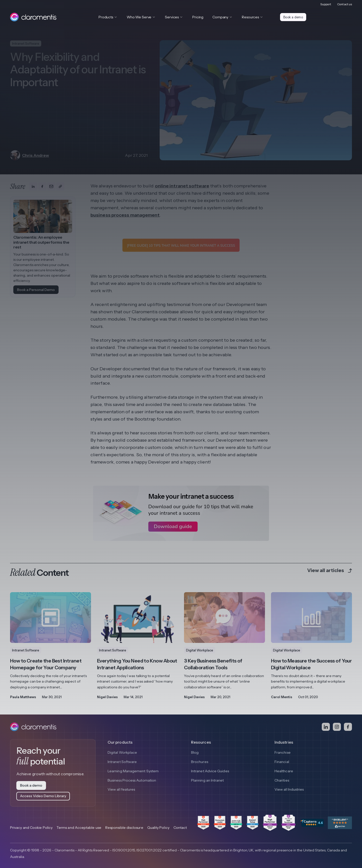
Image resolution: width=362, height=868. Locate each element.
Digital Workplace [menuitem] (122, 752)
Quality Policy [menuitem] (158, 828)
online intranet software (182, 186)
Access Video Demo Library (43, 796)
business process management (125, 215)
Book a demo (294, 17)
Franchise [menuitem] (283, 752)
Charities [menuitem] (282, 781)
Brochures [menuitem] (200, 762)
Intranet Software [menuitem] (122, 762)
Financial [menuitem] (282, 762)
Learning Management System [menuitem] (133, 771)
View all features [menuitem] (121, 790)
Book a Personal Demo (36, 290)
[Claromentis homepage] (33, 17)
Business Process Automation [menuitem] (132, 781)
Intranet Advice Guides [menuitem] (210, 771)
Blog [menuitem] (195, 752)
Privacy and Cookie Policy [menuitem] (31, 828)
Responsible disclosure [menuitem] (124, 828)
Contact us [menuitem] (345, 4)
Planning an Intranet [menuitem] (208, 781)
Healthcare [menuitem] (284, 771)
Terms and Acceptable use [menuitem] (79, 828)
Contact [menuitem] (180, 828)
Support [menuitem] (326, 4)
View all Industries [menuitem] (289, 790)
